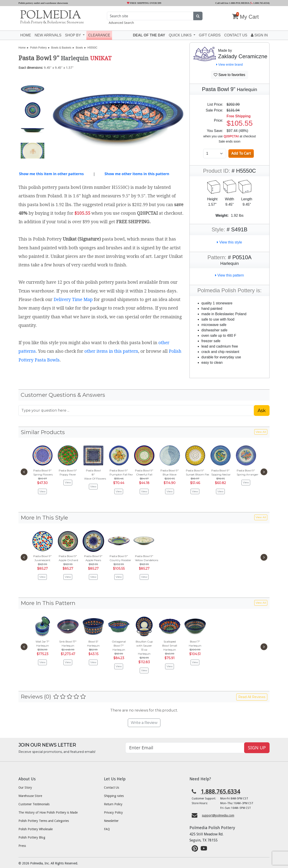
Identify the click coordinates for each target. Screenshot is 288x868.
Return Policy (113, 804)
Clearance (99, 35)
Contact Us (111, 788)
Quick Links (181, 35)
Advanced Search (121, 23)
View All (261, 432)
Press (22, 846)
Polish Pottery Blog (32, 837)
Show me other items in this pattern (137, 174)
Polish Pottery (38, 48)
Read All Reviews (252, 697)
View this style (229, 242)
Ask (262, 411)
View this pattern (229, 275)
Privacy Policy (113, 812)
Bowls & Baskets (61, 48)
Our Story (25, 788)
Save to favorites (229, 75)
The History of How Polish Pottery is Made (48, 812)
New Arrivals (48, 35)
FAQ (107, 829)
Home (26, 35)
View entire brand (229, 65)
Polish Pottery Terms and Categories (44, 821)
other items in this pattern (111, 351)
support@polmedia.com (218, 815)
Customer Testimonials (34, 804)
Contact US (236, 35)
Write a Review (144, 723)
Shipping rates (114, 796)
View (43, 491)
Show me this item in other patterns (51, 174)
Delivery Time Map (73, 300)
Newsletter (111, 821)
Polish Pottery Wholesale (36, 829)
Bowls (79, 48)
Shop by (73, 35)
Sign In (259, 35)
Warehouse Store (30, 796)
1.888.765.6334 (260, 3)
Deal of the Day (149, 35)
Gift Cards (210, 35)
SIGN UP (257, 748)
